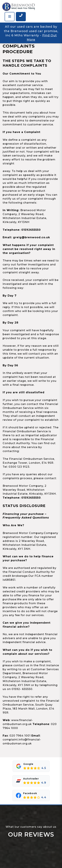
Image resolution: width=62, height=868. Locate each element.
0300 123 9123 (19, 467)
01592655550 (31, 230)
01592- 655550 (22, 689)
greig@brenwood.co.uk (31, 237)
